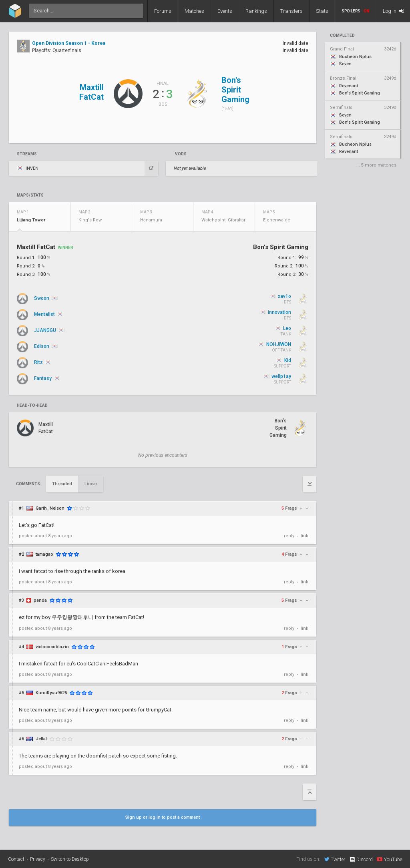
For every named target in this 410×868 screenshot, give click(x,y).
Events (225, 11)
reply (289, 536)
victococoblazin (52, 647)
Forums (163, 11)
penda (40, 600)
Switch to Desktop (70, 859)
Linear (91, 484)
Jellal (41, 739)
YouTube (389, 859)
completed (342, 36)
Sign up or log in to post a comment (163, 817)
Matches (194, 11)
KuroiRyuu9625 (51, 693)
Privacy (38, 859)
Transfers (291, 11)
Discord (361, 860)
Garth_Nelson (50, 508)
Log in (393, 11)
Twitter (335, 859)
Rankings (256, 11)
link (304, 536)
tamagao (44, 554)
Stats (322, 11)
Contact (16, 859)
